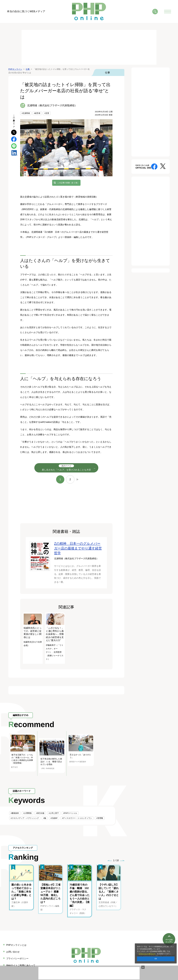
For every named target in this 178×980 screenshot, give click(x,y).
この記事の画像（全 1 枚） (68, 183)
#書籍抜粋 (15, 813)
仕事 (107, 73)
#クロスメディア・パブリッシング (25, 818)
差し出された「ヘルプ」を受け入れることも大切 (66, 468)
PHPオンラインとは (16, 945)
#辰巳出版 (40, 813)
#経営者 (37, 113)
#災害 (47, 113)
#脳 (45, 818)
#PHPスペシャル (70, 813)
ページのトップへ (169, 933)
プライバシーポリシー (147, 954)
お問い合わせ (13, 952)
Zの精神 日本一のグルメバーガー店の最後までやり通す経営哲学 (78, 548)
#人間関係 (27, 813)
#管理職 (100, 818)
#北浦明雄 (26, 113)
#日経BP (54, 818)
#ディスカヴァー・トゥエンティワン (77, 818)
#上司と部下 (54, 813)
